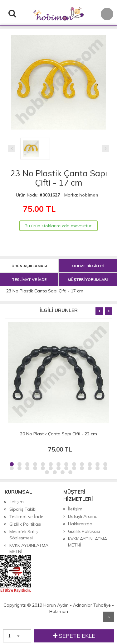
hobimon (89, 195)
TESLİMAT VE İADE (29, 279)
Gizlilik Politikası (25, 524)
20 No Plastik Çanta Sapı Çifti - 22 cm (58, 434)
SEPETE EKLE (74, 636)
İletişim (17, 502)
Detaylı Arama (83, 516)
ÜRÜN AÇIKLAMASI (29, 266)
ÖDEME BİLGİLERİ (88, 266)
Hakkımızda (80, 524)
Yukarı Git (109, 617)
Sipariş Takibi (23, 509)
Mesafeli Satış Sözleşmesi (24, 535)
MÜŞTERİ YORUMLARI (88, 279)
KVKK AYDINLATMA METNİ (29, 548)
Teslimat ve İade (26, 517)
